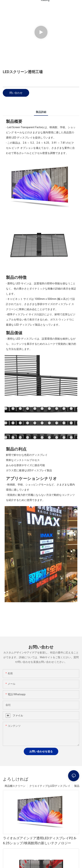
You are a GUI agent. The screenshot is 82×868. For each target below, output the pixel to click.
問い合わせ (16, 93)
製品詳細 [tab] (41, 112)
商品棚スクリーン (15, 786)
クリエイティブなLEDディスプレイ (50, 786)
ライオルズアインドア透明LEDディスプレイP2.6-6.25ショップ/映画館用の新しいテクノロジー (40, 841)
